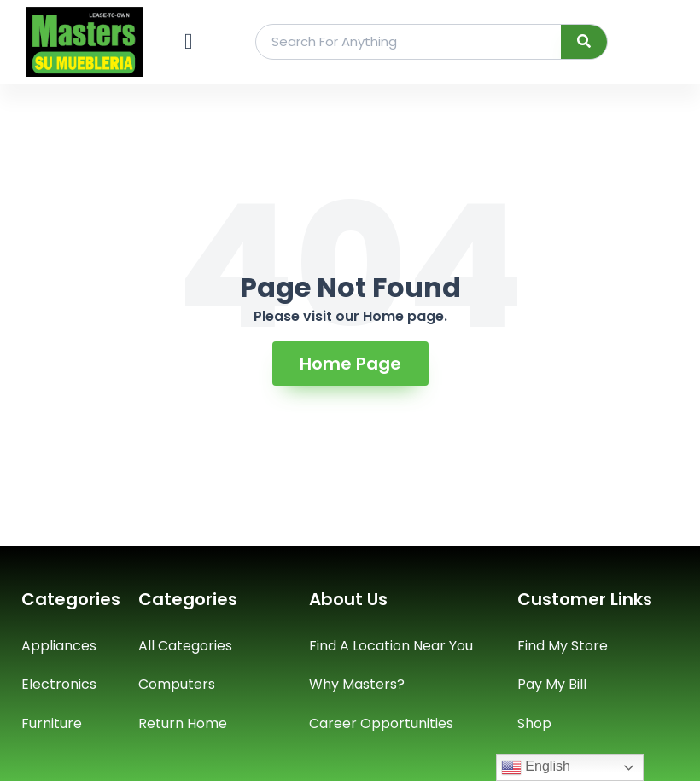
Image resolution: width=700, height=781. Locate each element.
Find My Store (563, 646)
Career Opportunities (381, 723)
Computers (177, 684)
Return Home (183, 723)
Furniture (52, 723)
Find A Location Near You (391, 646)
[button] (188, 41)
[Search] (584, 42)
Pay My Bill (552, 684)
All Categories (185, 646)
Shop (534, 723)
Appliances (59, 646)
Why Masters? (357, 684)
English (536, 767)
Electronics (59, 684)
